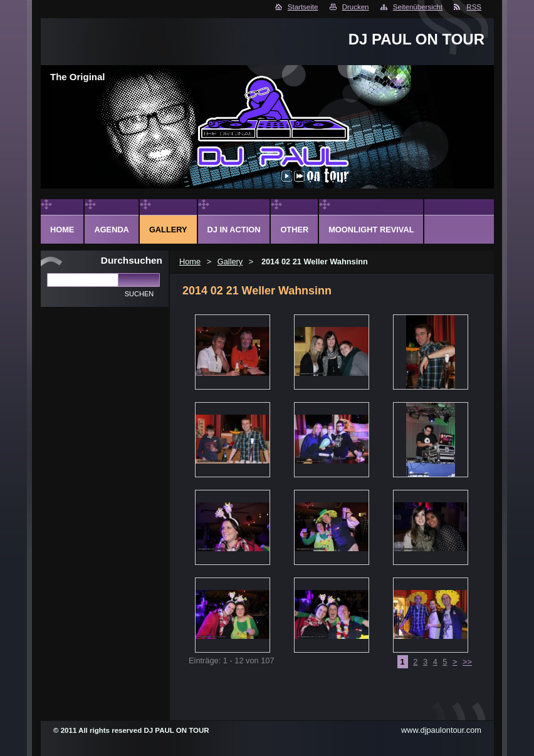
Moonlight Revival (371, 230)
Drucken (356, 7)
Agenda (111, 230)
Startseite (303, 7)
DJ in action (234, 230)
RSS (474, 7)
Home (190, 261)
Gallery (230, 261)
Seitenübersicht (418, 7)
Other (294, 230)
